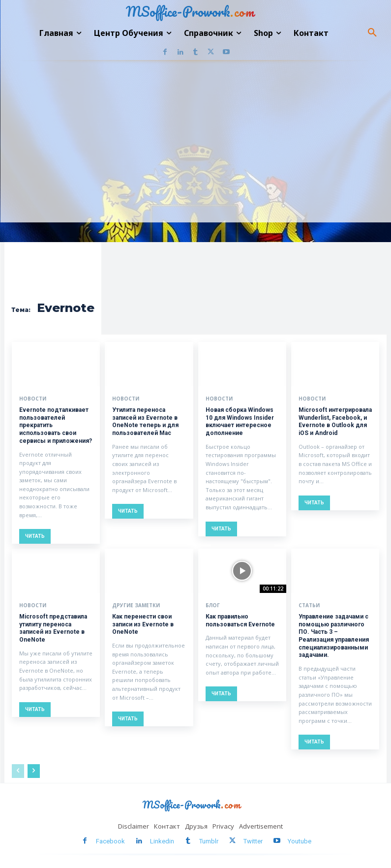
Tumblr (209, 840)
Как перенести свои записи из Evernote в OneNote (143, 624)
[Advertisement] (195, 149)
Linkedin (162, 840)
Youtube (300, 840)
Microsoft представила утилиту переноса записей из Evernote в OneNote (53, 628)
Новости (33, 399)
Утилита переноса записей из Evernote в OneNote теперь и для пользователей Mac (145, 421)
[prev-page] (18, 771)
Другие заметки (136, 605)
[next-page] (34, 771)
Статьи (309, 605)
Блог (213, 605)
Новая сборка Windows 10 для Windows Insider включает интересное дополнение (240, 421)
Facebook (110, 840)
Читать (35, 536)
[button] (372, 33)
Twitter (253, 840)
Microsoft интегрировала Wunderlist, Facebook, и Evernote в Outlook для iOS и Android (335, 421)
